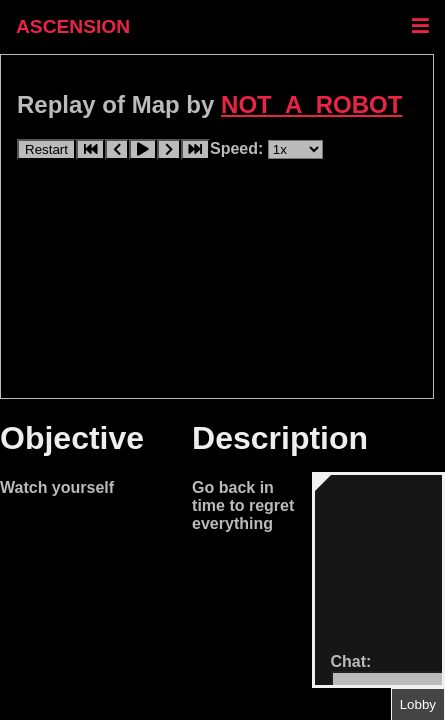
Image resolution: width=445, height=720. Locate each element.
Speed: (239, 148)
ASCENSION (73, 26)
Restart (46, 149)
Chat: (351, 661)
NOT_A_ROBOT (311, 104)
